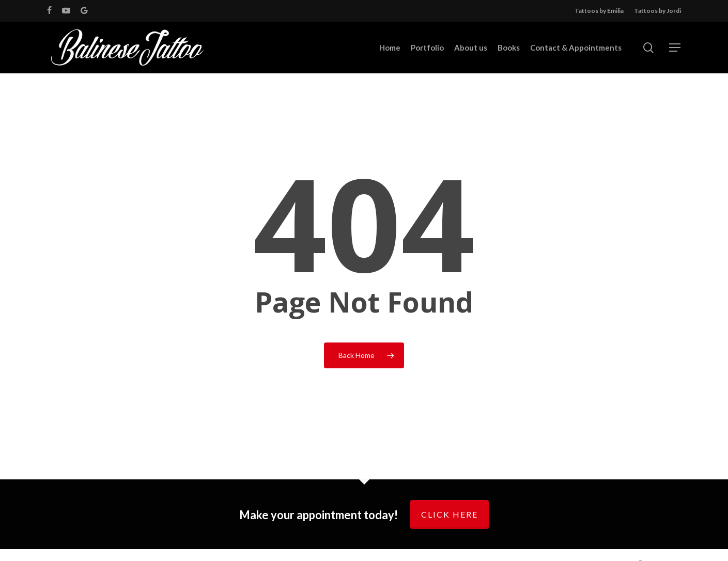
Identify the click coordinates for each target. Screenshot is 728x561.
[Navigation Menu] (675, 48)
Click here (450, 514)
